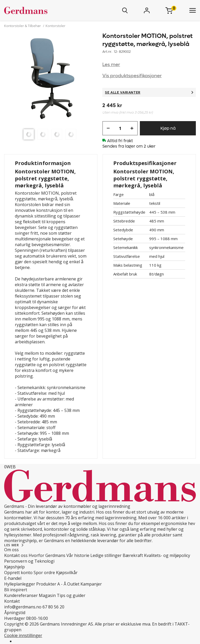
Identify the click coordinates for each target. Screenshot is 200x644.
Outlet (73, 584)
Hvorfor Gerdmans (47, 555)
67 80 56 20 (53, 607)
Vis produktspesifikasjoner (132, 76)
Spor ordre (44, 573)
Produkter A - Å (51, 584)
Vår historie (78, 555)
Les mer (111, 65)
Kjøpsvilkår (67, 573)
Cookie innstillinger (23, 635)
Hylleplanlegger (20, 584)
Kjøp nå (168, 128)
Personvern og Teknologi (29, 561)
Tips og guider (71, 595)
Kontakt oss (16, 555)
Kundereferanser (21, 595)
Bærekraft (133, 555)
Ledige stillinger (106, 555)
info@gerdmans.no (23, 607)
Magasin (47, 595)
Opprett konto (18, 573)
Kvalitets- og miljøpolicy (167, 555)
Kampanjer (91, 584)
